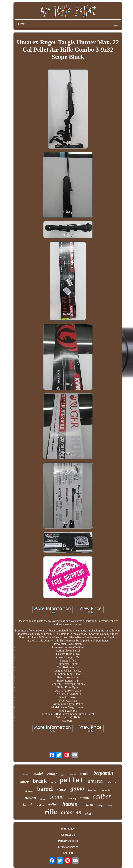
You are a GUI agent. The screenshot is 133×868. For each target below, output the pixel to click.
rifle (51, 812)
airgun (84, 798)
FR (71, 853)
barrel (45, 789)
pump (100, 806)
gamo (77, 788)
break (40, 781)
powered (72, 774)
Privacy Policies (68, 841)
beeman (93, 790)
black (28, 804)
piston (43, 799)
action (40, 805)
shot (88, 814)
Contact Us (68, 835)
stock (62, 789)
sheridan (29, 791)
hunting (72, 798)
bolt (62, 775)
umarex (95, 781)
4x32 (53, 783)
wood (26, 774)
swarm (87, 804)
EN (65, 853)
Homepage (68, 829)
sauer (24, 782)
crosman (71, 813)
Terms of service (68, 847)
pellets (53, 805)
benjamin (103, 773)
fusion (30, 798)
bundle (106, 790)
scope (57, 796)
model (38, 774)
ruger (110, 805)
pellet (72, 780)
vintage (52, 774)
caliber (102, 796)
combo (85, 774)
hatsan (70, 804)
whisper (112, 783)
